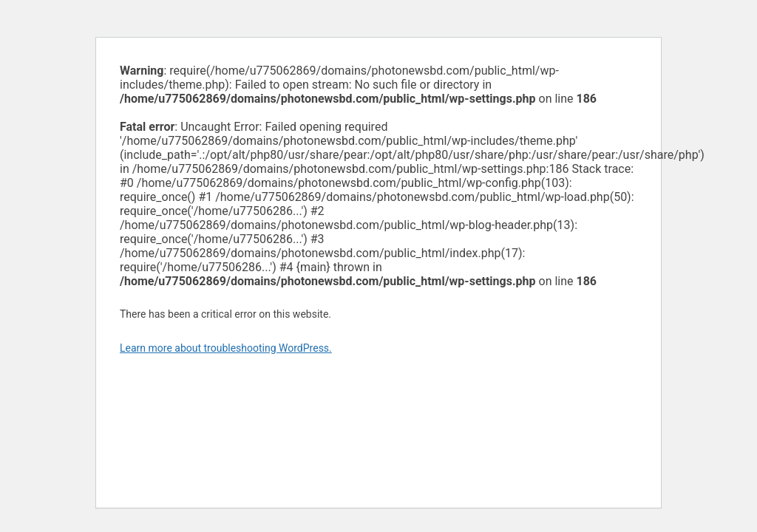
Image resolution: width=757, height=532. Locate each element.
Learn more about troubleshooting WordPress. (226, 348)
